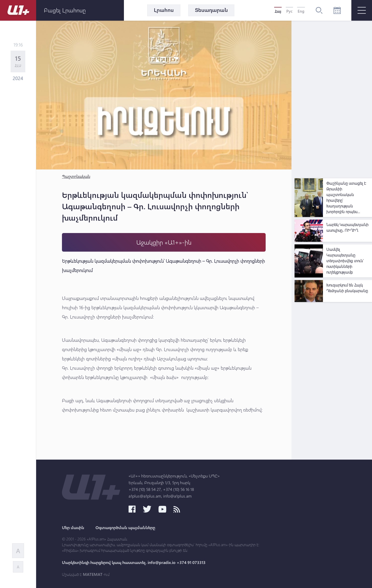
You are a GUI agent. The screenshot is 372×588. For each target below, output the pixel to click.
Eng (301, 11)
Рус (289, 11)
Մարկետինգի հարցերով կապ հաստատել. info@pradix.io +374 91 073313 (134, 562)
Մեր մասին (73, 528)
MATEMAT (93, 574)
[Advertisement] (333, 98)
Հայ (278, 11)
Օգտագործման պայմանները (125, 528)
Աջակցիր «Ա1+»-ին (164, 242)
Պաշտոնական (76, 176)
